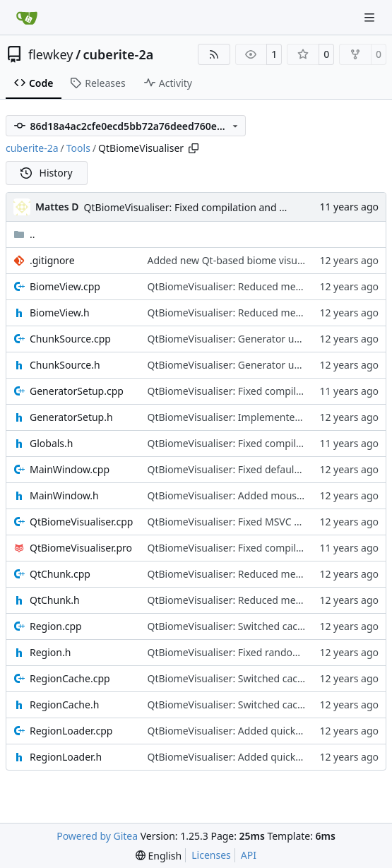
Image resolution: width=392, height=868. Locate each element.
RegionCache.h (64, 704)
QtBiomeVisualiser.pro (81, 548)
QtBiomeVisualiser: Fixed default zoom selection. (260, 469)
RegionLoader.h (66, 757)
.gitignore (52, 260)
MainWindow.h (64, 495)
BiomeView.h (60, 313)
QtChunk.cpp (60, 574)
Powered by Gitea (97, 836)
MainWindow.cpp (70, 469)
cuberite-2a (119, 54)
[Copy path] (194, 148)
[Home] (27, 18)
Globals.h (51, 443)
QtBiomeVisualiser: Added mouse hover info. (251, 495)
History (47, 173)
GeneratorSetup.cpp (77, 391)
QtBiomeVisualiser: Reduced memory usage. (250, 286)
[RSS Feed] (214, 54)
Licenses (211, 855)
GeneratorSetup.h (71, 417)
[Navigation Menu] (371, 17)
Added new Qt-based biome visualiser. (235, 260)
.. (24, 234)
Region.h (50, 652)
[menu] (159, 856)
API (249, 855)
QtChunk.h (55, 600)
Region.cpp (56, 626)
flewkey (51, 54)
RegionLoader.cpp (71, 731)
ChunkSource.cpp (70, 339)
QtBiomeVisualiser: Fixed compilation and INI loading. (209, 207)
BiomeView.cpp (65, 286)
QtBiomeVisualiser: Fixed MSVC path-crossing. (253, 522)
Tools (78, 148)
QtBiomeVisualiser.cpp (81, 522)
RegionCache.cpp (70, 678)
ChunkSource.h (65, 365)
